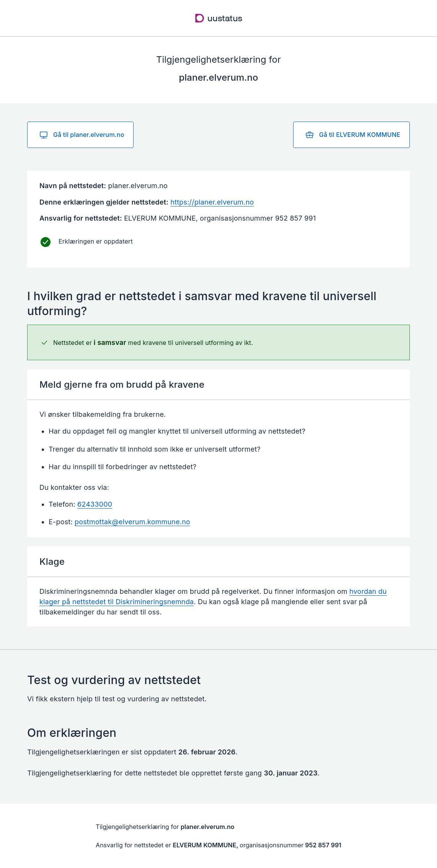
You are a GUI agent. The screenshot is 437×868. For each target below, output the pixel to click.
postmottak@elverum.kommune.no (132, 522)
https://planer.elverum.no (212, 202)
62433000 (95, 504)
